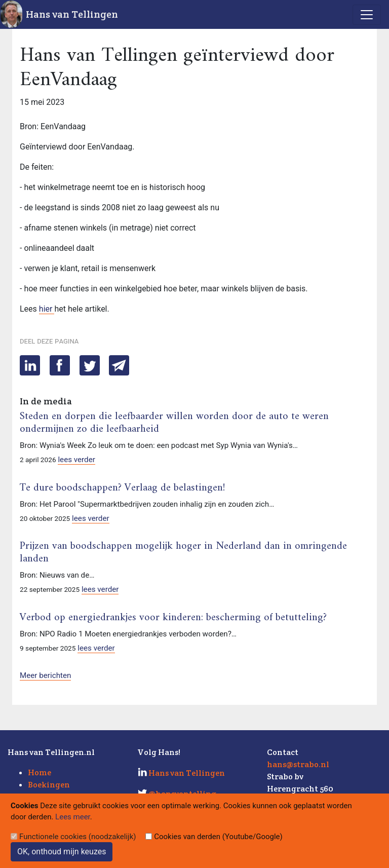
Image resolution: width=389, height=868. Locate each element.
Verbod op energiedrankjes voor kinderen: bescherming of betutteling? (173, 618)
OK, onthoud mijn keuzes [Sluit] (62, 852)
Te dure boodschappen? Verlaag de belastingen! (122, 488)
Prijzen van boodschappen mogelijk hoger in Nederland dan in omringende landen (183, 553)
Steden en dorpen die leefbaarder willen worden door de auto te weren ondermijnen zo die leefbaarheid (174, 423)
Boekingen (49, 785)
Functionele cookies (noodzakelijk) (78, 837)
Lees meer (73, 817)
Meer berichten (45, 675)
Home (40, 772)
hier (47, 309)
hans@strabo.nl (298, 764)
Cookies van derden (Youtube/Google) (218, 837)
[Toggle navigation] (367, 15)
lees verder (76, 460)
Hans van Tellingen (72, 14)
